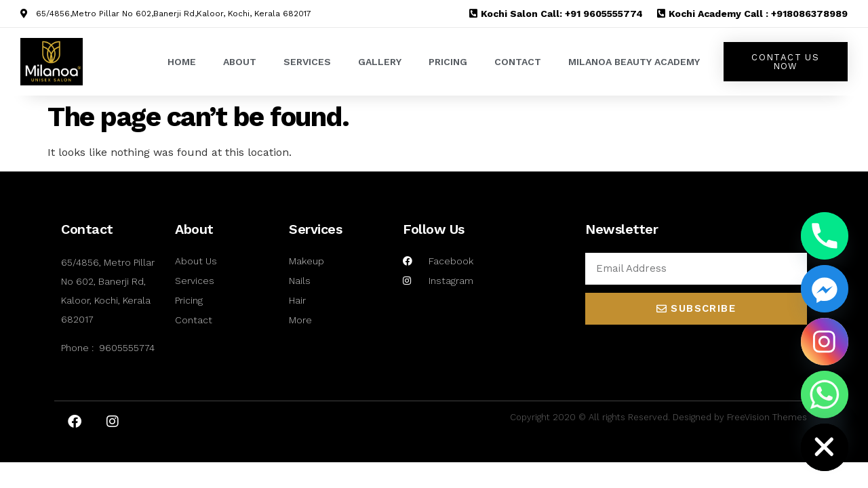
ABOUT (240, 62)
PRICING (448, 62)
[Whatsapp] (825, 394)
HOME (182, 62)
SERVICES (307, 62)
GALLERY (380, 62)
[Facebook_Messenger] (825, 289)
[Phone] (825, 236)
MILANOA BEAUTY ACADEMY (634, 62)
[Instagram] (825, 342)
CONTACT (518, 62)
